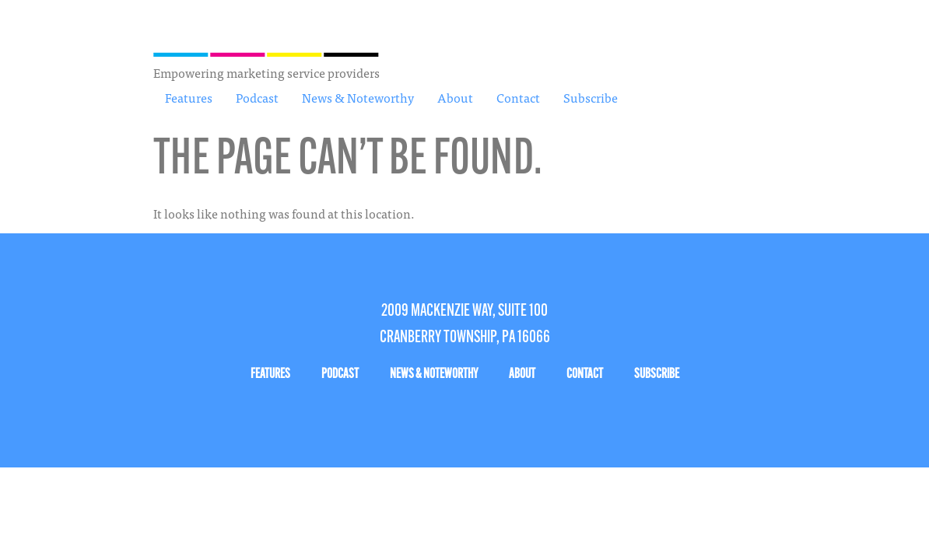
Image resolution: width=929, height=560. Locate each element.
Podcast (257, 97)
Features (189, 97)
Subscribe (591, 97)
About (455, 97)
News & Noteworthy (358, 97)
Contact (518, 97)
